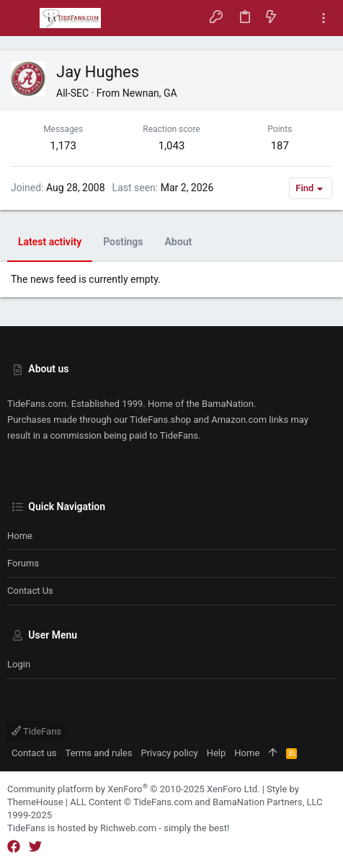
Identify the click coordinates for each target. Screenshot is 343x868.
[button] (22, 18)
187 (280, 146)
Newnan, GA (150, 93)
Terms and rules (99, 753)
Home (20, 536)
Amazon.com (239, 420)
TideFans (36, 731)
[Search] (297, 18)
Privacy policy (169, 753)
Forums (23, 563)
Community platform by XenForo (133, 789)
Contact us (30, 591)
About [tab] (179, 242)
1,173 (63, 146)
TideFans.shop (160, 420)
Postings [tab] (123, 242)
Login (19, 664)
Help (217, 753)
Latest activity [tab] (50, 242)
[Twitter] (35, 847)
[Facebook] (14, 847)
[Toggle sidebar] (324, 18)
